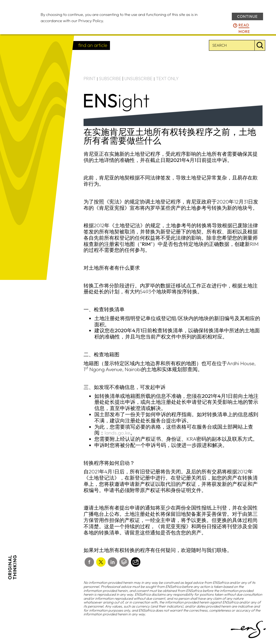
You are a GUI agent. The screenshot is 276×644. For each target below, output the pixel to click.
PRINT (90, 79)
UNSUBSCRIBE (139, 79)
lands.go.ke (117, 433)
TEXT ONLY (167, 79)
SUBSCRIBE (110, 79)
